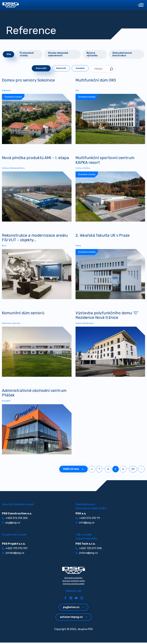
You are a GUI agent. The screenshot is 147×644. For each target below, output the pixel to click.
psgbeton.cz (73, 609)
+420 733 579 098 (89, 550)
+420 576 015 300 (15, 519)
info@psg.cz (85, 524)
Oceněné (80, 68)
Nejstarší (61, 68)
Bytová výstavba (92, 54)
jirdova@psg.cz (87, 554)
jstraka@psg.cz (13, 554)
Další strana (73, 471)
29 (133, 471)
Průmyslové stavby (27, 54)
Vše (9, 54)
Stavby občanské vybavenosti (58, 54)
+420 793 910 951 (15, 550)
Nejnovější (41, 68)
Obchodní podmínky (73, 579)
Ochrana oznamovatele (74, 585)
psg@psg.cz (11, 524)
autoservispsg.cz (74, 618)
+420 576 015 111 (88, 519)
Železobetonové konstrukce (122, 54)
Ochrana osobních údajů (74, 582)
